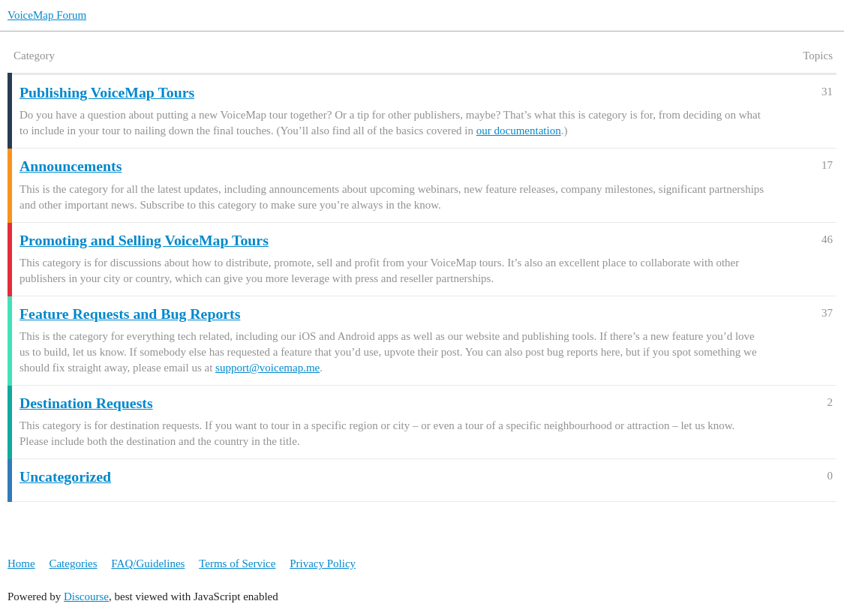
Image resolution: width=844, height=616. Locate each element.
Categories (73, 563)
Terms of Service (237, 563)
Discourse (86, 596)
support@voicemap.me (267, 368)
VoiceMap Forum (47, 15)
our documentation (519, 131)
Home (21, 563)
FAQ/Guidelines (148, 563)
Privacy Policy (323, 563)
